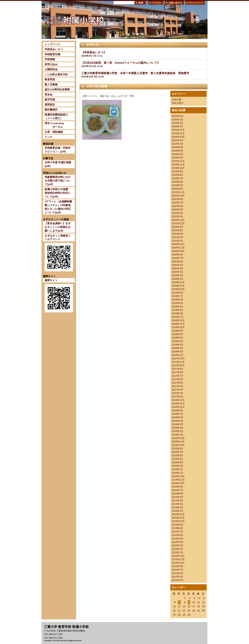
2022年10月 (178, 196)
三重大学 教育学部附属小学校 (75, 20)
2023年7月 (177, 178)
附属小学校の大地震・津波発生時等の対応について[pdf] (58, 193)
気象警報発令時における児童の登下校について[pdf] (58, 181)
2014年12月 (178, 476)
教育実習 (50, 79)
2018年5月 (177, 341)
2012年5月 (177, 577)
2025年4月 (177, 116)
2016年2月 (177, 431)
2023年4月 (177, 189)
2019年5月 (177, 303)
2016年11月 (178, 403)
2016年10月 (178, 407)
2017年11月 (178, 362)
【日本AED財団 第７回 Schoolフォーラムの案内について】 (121, 63)
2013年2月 (177, 549)
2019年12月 (178, 282)
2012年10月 (178, 563)
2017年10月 (178, 365)
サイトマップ (195, 3)
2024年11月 (178, 133)
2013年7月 (177, 532)
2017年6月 (177, 379)
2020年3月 (177, 272)
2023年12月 (178, 161)
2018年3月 (177, 348)
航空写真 (50, 99)
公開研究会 (51, 69)
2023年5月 (177, 185)
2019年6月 (177, 300)
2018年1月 (177, 355)
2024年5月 (177, 151)
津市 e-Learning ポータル (54, 125)
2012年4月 (177, 580)
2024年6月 (177, 147)
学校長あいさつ (54, 49)
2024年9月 (177, 140)
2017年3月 (177, 390)
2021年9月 (177, 227)
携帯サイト (51, 280)
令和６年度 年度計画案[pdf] (58, 164)
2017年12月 (178, 358)
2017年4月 (177, 386)
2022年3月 (177, 216)
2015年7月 (177, 452)
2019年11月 (178, 286)
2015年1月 (177, 473)
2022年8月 (177, 199)
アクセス (156, 3)
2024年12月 (178, 130)
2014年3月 (177, 504)
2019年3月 (177, 310)
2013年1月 (177, 552)
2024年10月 (178, 137)
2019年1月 (177, 317)
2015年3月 (177, 466)
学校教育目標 (52, 54)
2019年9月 (177, 293)
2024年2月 (177, 158)
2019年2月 (177, 313)
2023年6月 (177, 182)
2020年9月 (177, 255)
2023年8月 (177, 175)
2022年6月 (177, 206)
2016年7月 (177, 414)
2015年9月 (177, 448)
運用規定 (50, 105)
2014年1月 (177, 511)
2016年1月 (177, 435)
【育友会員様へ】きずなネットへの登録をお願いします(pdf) (58, 227)
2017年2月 (177, 393)
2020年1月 (177, 279)
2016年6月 (177, 417)
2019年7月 (177, 296)
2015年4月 (177, 462)
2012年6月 (177, 573)
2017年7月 (177, 376)
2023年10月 (178, 168)
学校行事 (177, 100)
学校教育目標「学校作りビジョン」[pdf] (58, 150)
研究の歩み (51, 64)
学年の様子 (178, 103)
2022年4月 (177, 213)
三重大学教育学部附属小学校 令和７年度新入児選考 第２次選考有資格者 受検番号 (135, 73)
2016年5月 (177, 421)
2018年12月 (178, 320)
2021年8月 (177, 230)
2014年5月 (177, 497)
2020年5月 (177, 265)
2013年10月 (178, 521)
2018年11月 (178, 324)
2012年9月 (177, 566)
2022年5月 (177, 210)
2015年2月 (177, 469)
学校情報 (50, 59)
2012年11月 (178, 559)
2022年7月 (177, 203)
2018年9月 (177, 331)
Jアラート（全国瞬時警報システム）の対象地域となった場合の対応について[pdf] (58, 207)
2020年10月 (178, 251)
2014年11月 (178, 480)
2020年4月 (177, 268)
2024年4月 (177, 154)
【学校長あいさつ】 (94, 52)
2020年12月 (178, 244)
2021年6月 (177, 234)
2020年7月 (177, 258)
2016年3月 (177, 428)
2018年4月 (177, 345)
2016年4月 (177, 424)
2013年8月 (177, 528)
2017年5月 (177, 383)
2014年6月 (177, 494)
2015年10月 (178, 445)
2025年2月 (177, 123)
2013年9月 (177, 525)
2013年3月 (177, 545)
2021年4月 (177, 237)
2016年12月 (178, 400)
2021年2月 (177, 241)
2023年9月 (177, 171)
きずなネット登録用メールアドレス (58, 237)
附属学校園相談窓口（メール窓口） (56, 116)
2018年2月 (177, 352)
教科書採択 (51, 110)
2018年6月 (177, 338)
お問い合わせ (174, 3)
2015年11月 (178, 442)
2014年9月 (177, 487)
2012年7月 (177, 570)
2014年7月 (177, 490)
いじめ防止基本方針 (56, 74)
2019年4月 (177, 307)
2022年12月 (178, 192)
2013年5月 (177, 539)
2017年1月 (177, 397)
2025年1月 (177, 126)
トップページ (52, 44)
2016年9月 (177, 410)
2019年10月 (178, 289)
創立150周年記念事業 (57, 89)
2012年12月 (178, 556)
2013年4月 (177, 542)
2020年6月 (177, 261)
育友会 (49, 94)
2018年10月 (178, 327)
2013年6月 (177, 535)
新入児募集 (51, 84)
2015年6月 (177, 455)
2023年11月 (178, 165)
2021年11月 (178, 223)
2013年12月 (178, 514)
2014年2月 (177, 507)
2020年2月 (177, 275)
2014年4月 (177, 500)
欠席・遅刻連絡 (54, 132)
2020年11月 (178, 248)
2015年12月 (178, 438)
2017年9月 (177, 369)
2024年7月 (177, 144)
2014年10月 (178, 483)
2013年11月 (178, 518)
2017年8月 (177, 372)
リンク (49, 137)
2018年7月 (177, 334)
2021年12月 (178, 220)
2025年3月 (177, 119)
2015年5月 (177, 459)
